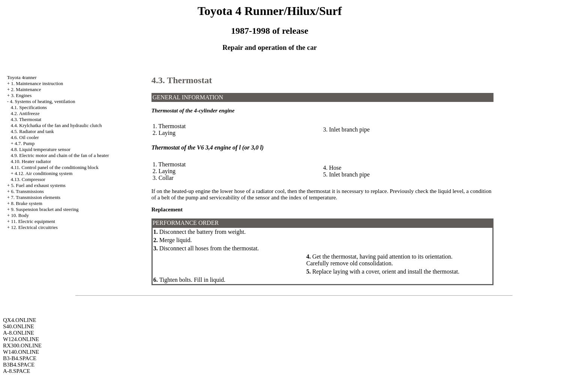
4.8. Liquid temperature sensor (41, 149)
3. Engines (21, 95)
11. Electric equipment (33, 221)
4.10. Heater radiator (31, 161)
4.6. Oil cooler (25, 137)
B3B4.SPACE (19, 365)
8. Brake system (26, 203)
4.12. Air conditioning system (43, 173)
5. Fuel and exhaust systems (38, 185)
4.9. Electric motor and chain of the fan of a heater (60, 155)
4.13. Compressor (28, 179)
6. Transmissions (27, 191)
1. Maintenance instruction (37, 83)
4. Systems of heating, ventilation (42, 101)
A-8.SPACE (16, 371)
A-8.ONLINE (19, 333)
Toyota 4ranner (22, 77)
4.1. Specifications (29, 107)
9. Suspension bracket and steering (45, 209)
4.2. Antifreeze (25, 113)
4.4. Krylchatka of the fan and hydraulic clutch (56, 125)
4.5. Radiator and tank (32, 131)
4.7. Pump (25, 143)
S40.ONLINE (19, 326)
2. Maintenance (26, 89)
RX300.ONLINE (22, 346)
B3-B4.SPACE (20, 358)
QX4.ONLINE (20, 320)
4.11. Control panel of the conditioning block (55, 167)
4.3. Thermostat (26, 119)
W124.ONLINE (21, 339)
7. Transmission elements (36, 197)
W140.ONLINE (21, 352)
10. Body (20, 215)
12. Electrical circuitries (34, 227)
